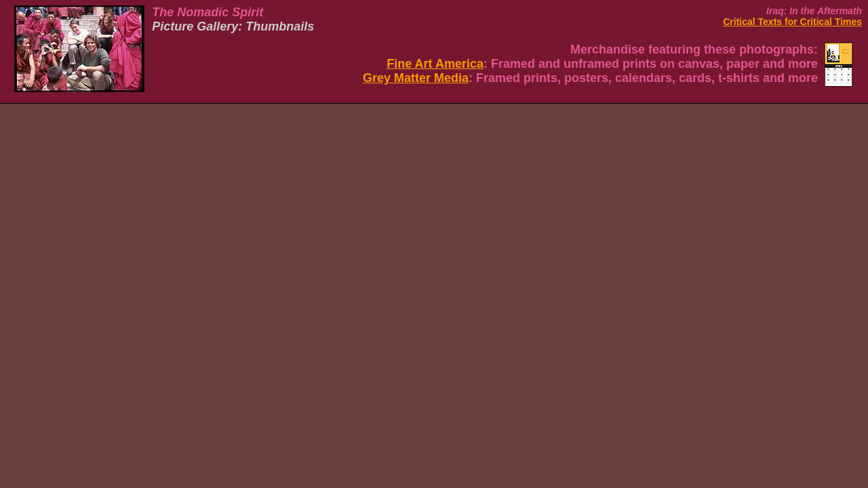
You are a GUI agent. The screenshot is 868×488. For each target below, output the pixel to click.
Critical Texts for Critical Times (792, 22)
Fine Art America (435, 64)
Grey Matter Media (416, 78)
